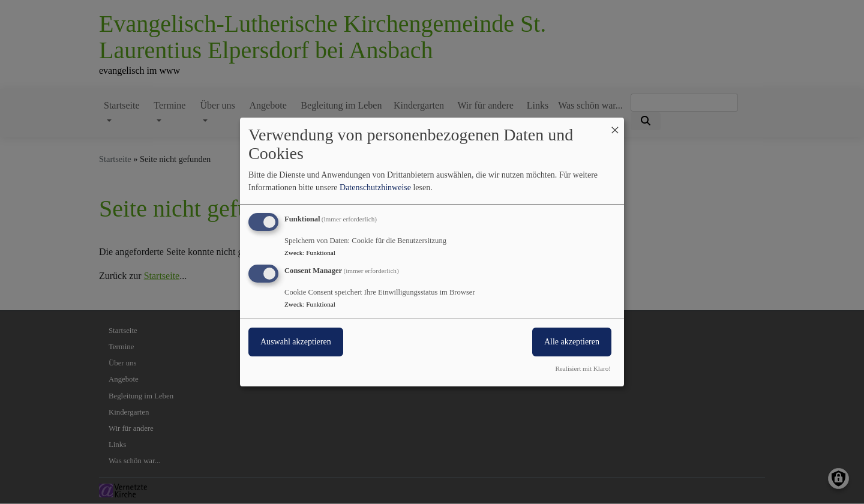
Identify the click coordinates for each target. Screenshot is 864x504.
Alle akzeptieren (572, 342)
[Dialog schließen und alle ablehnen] (615, 125)
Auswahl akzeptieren (296, 342)
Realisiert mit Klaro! (583, 368)
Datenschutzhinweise (375, 187)
